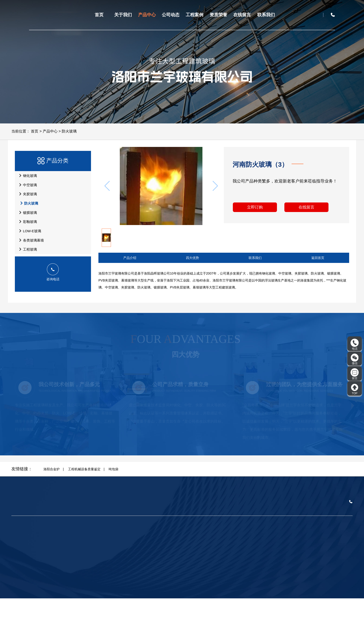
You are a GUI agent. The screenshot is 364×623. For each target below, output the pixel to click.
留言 (355, 374)
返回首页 (318, 258)
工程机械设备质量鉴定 (84, 494)
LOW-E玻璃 (30, 249)
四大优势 (192, 258)
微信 (355, 359)
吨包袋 (114, 494)
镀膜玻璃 (27, 225)
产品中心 (147, 15)
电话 (355, 345)
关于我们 (123, 15)
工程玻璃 (27, 272)
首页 (99, 15)
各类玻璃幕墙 (31, 261)
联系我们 (266, 15)
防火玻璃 (69, 131)
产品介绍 (130, 258)
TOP (355, 389)
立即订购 (253, 209)
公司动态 (171, 15)
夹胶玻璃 (27, 201)
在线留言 (242, 15)
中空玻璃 (27, 189)
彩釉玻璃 (27, 237)
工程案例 (195, 15)
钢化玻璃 (27, 178)
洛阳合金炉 (52, 494)
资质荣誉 (218, 15)
